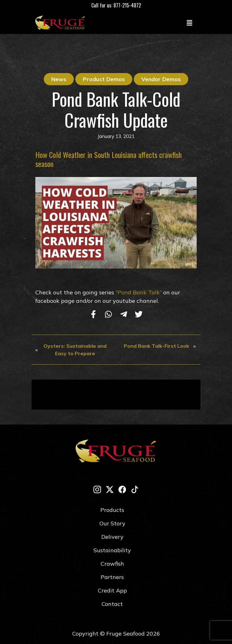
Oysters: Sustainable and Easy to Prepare (75, 350)
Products (112, 510)
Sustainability (112, 550)
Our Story (112, 523)
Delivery (112, 537)
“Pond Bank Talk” (139, 292)
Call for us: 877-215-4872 (116, 5)
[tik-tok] (135, 489)
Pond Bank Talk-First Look (156, 346)
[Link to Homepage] (62, 22)
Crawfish (112, 564)
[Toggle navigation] (189, 22)
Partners (112, 577)
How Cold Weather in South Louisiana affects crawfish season (108, 159)
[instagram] (97, 489)
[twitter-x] (110, 489)
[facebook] (122, 489)
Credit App (112, 590)
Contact (112, 604)
